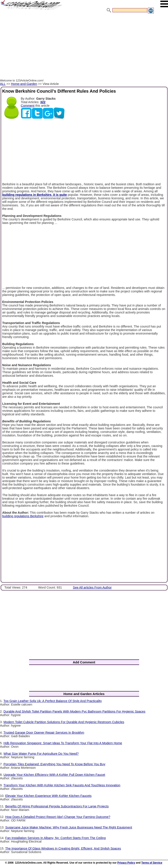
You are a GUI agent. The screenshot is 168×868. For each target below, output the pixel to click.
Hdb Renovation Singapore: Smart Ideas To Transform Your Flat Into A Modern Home (63, 743)
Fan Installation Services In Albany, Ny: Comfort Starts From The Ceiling (55, 838)
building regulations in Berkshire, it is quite (35, 195)
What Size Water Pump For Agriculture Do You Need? (41, 754)
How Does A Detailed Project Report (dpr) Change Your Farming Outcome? (58, 817)
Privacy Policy (126, 863)
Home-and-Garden (24, 84)
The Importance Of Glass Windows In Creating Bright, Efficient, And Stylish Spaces (63, 848)
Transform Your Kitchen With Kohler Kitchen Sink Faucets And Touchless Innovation (62, 785)
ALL (3, 84)
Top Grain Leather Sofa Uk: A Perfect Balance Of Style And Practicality (53, 701)
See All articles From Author (92, 587)
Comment (28, 106)
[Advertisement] (84, 47)
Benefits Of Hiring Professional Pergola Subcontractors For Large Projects (57, 806)
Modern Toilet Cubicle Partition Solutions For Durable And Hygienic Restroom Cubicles (64, 722)
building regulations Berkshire (23, 516)
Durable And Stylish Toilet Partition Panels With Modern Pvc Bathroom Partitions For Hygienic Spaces (74, 711)
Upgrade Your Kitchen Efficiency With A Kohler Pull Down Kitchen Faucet (54, 775)
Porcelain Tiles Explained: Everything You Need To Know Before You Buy (54, 764)
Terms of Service (152, 863)
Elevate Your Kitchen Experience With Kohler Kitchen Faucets (48, 796)
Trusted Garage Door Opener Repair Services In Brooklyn (44, 733)
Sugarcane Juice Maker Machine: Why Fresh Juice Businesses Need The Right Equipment (69, 827)
